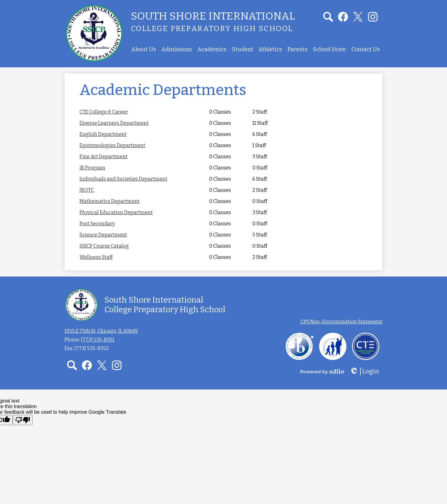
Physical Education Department (116, 212)
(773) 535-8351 (98, 340)
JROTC (87, 190)
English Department (103, 134)
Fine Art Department (104, 157)
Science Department (103, 235)
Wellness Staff (96, 257)
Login (364, 371)
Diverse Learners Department (114, 123)
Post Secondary (97, 224)
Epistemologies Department (112, 145)
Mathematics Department (110, 201)
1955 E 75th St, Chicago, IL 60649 (101, 331)
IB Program (92, 168)
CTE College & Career (104, 112)
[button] (144, 49)
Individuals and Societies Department (123, 179)
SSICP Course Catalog (104, 246)
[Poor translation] (23, 420)
